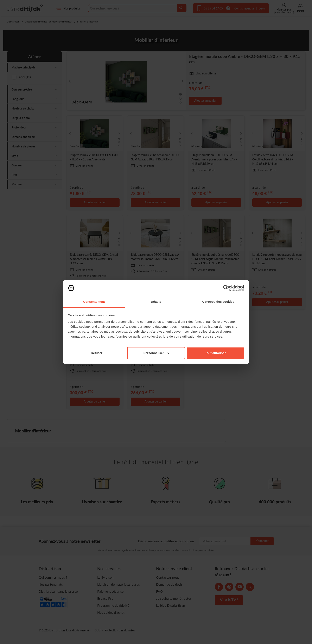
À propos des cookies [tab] (218, 302)
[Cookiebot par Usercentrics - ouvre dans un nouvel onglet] (226, 288)
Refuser (97, 353)
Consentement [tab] (94, 302)
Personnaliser (156, 353)
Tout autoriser (215, 353)
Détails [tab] (156, 302)
